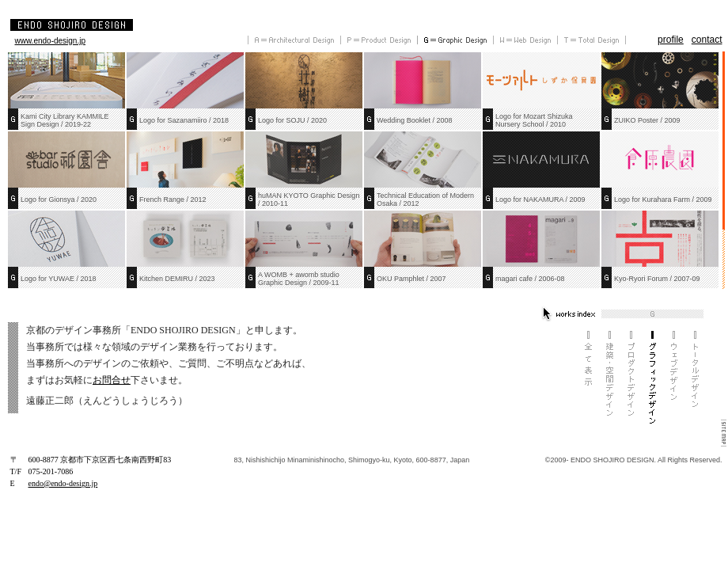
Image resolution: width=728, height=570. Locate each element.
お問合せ (112, 380)
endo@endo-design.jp (63, 483)
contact (707, 40)
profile (671, 40)
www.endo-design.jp (51, 41)
